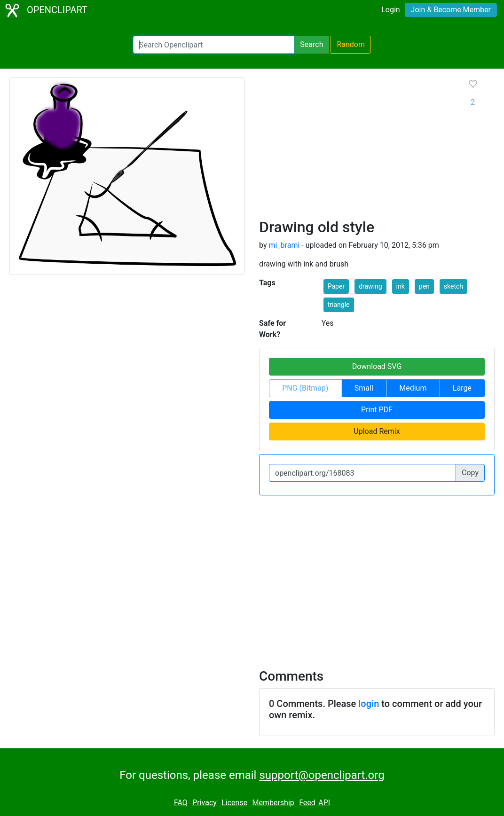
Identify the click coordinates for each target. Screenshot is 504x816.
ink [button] (401, 286)
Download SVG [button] (377, 366)
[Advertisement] (356, 148)
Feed (307, 803)
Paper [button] (336, 286)
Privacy (205, 803)
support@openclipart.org (322, 775)
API (324, 803)
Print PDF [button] (377, 410)
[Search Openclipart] (214, 45)
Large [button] (462, 388)
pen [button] (424, 286)
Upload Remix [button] (377, 431)
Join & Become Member (451, 10)
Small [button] (364, 388)
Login (390, 10)
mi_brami (284, 245)
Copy (470, 473)
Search (311, 44)
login (369, 704)
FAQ (181, 803)
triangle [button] (339, 305)
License (234, 803)
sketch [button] (453, 286)
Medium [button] (413, 388)
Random (351, 44)
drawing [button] (370, 286)
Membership (273, 803)
